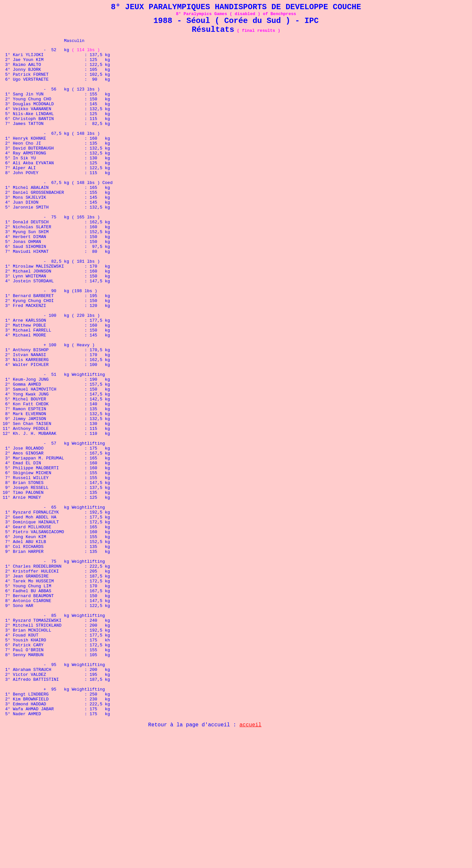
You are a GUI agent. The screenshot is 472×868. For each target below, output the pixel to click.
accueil (251, 860)
